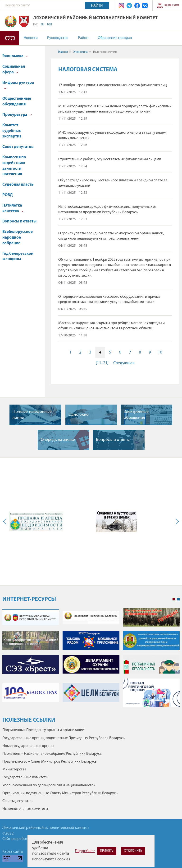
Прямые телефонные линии (32, 415)
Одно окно (79, 415)
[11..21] (102, 363)
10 (160, 352)
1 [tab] (174, 599)
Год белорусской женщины (18, 257)
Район (83, 38)
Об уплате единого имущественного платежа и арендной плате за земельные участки (113, 183)
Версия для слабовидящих (9, 38)
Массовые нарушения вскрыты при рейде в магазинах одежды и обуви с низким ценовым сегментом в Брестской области (111, 326)
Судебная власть (18, 185)
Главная (63, 52)
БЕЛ (50, 25)
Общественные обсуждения (17, 101)
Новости (31, 38)
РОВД (8, 195)
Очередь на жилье (58, 440)
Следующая (124, 363)
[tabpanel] (91, 660)
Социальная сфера (14, 69)
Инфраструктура (18, 85)
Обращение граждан (115, 38)
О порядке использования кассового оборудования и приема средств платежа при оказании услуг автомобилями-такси (109, 299)
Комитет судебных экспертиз (12, 131)
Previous (6, 521)
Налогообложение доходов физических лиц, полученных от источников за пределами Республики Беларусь (107, 209)
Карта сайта (172, 6)
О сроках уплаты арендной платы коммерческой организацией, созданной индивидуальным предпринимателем (111, 236)
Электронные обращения (136, 415)
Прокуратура (17, 115)
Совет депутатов (18, 147)
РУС (35, 25)
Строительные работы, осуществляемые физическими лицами (110, 159)
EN (42, 25)
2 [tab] (178, 599)
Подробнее (85, 851)
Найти (97, 6)
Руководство (58, 38)
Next (176, 521)
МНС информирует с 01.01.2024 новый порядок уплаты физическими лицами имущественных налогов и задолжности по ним (115, 109)
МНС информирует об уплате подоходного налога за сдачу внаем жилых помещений (112, 135)
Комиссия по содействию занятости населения (14, 166)
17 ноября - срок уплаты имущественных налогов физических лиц (113, 85)
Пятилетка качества (13, 208)
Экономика (15, 56)
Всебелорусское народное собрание (18, 238)
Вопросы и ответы (19, 221)
